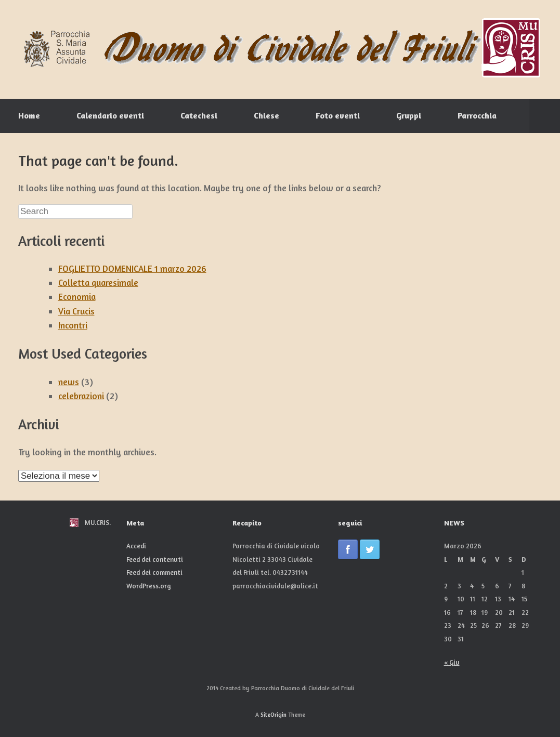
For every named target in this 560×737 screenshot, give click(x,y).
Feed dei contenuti (155, 559)
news (69, 382)
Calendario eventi (110, 115)
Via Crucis (76, 311)
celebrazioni (81, 396)
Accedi (136, 546)
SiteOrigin (274, 715)
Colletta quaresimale (98, 282)
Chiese (266, 115)
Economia (77, 297)
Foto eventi (338, 115)
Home (29, 115)
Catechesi (199, 115)
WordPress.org (149, 586)
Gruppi (409, 115)
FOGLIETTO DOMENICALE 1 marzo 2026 (132, 268)
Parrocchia (477, 115)
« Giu (452, 662)
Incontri (73, 325)
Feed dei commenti (154, 572)
